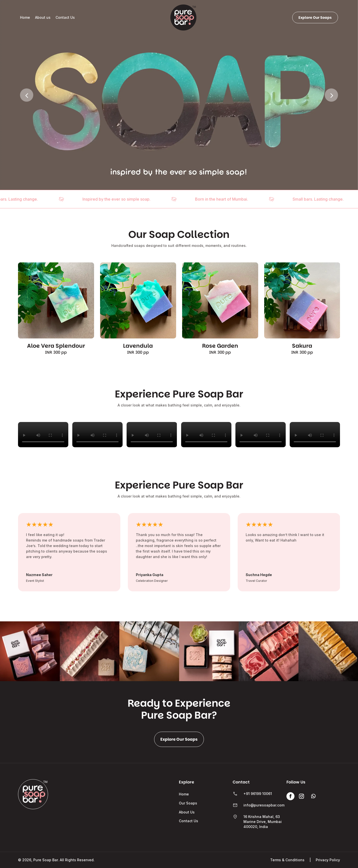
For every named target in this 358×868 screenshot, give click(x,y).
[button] (331, 95)
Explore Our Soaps (315, 18)
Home (25, 17)
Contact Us (65, 17)
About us (43, 17)
